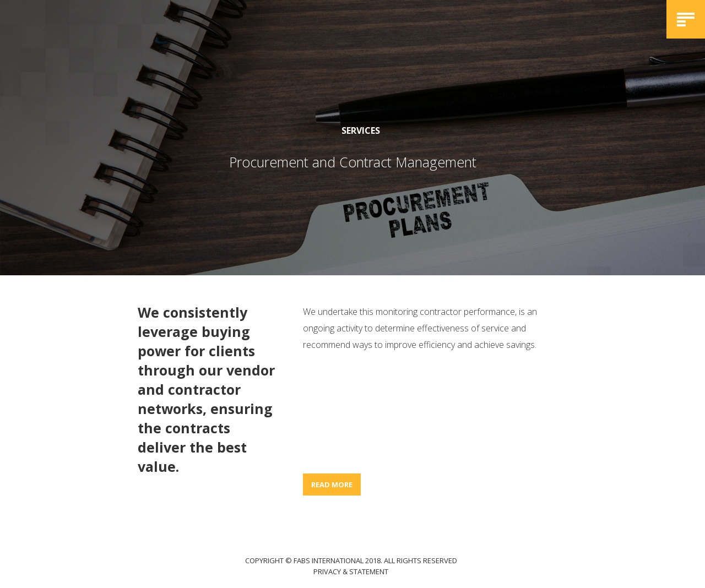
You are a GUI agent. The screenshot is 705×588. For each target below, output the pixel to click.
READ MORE (332, 484)
